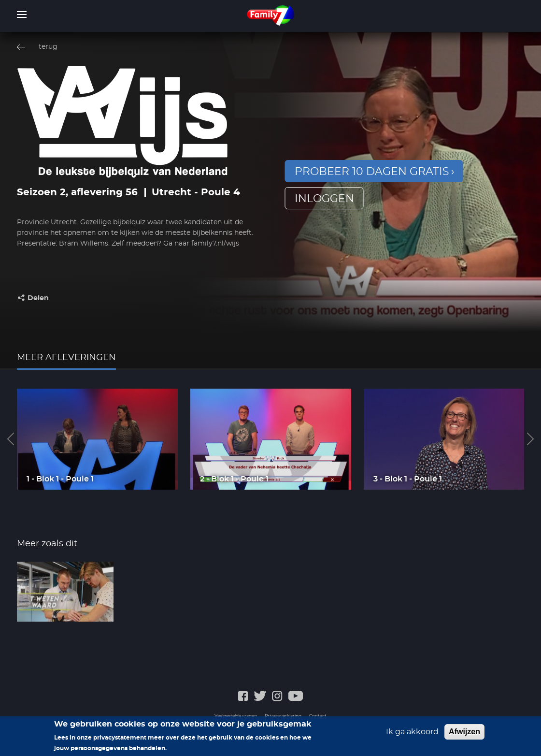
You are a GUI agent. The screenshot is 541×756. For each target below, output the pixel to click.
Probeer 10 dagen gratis (372, 172)
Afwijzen (464, 734)
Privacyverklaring (283, 716)
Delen (38, 298)
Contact (318, 716)
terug (48, 47)
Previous (11, 439)
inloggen (324, 199)
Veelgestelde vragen (236, 716)
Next (530, 439)
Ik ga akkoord (412, 735)
